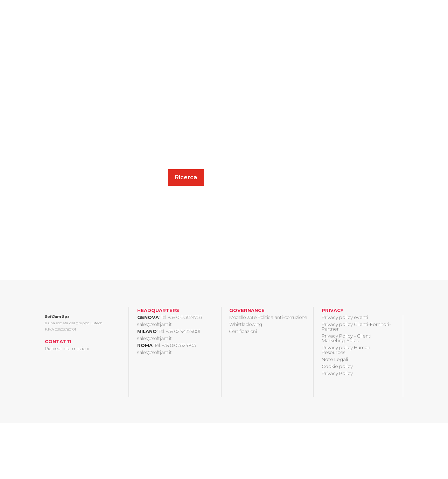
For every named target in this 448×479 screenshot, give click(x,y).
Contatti (393, 14)
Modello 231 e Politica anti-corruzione (268, 317)
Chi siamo (205, 14)
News (367, 14)
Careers (318, 14)
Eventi (344, 14)
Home (177, 14)
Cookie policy (337, 366)
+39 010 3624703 (185, 317)
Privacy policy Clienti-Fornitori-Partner (356, 327)
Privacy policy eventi (345, 317)
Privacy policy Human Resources (346, 350)
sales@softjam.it (155, 324)
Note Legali (335, 359)
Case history (285, 14)
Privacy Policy (337, 373)
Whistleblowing (246, 324)
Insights (243, 14)
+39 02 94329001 (183, 331)
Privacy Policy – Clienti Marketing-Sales (346, 338)
